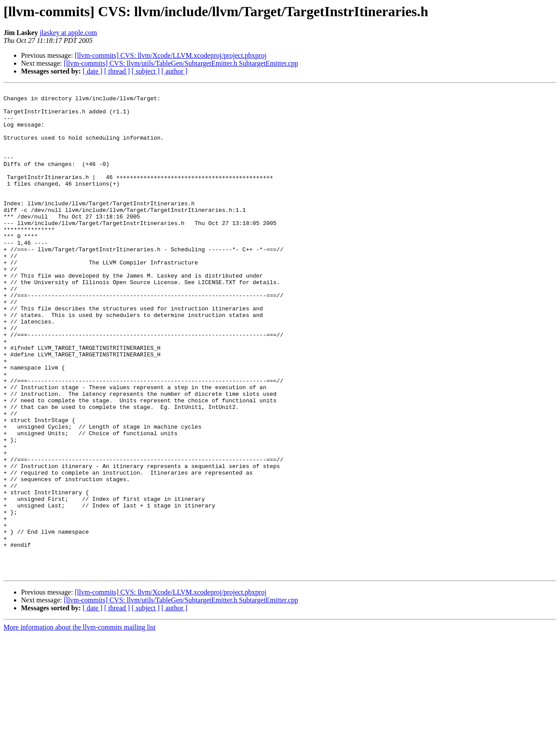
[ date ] (93, 71)
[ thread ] (117, 71)
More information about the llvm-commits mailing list (80, 724)
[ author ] (175, 71)
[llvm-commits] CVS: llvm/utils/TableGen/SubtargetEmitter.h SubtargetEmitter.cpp (181, 63)
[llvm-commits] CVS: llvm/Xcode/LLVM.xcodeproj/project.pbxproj (171, 55)
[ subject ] (146, 71)
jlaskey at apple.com (68, 33)
